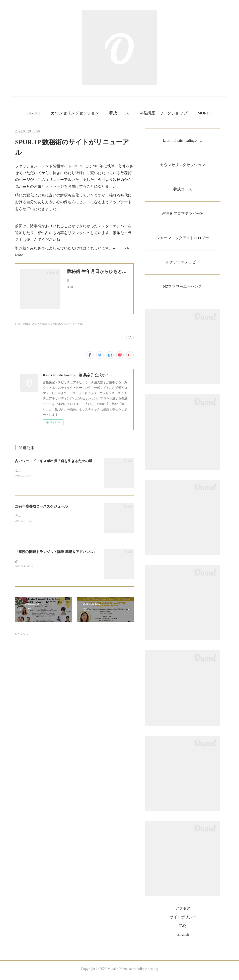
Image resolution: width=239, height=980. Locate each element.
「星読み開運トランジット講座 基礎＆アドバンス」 (56, 552)
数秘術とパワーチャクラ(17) (68, 324)
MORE (174, 113)
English (183, 937)
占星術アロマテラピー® (183, 215)
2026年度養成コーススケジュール (41, 506)
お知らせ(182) (23, 324)
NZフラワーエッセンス (182, 289)
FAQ (182, 929)
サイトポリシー (183, 920)
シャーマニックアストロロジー (183, 240)
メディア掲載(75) (42, 324)
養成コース (148, 113)
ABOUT (63, 113)
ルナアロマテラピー (183, 265)
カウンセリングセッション (104, 113)
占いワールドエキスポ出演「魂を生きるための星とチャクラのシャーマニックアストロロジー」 (91, 461)
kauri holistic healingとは (182, 141)
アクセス (183, 912)
